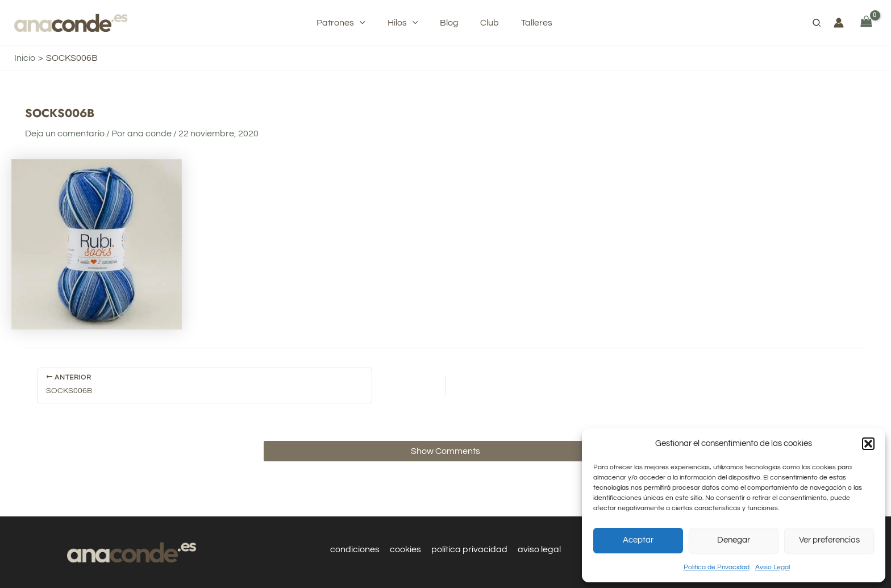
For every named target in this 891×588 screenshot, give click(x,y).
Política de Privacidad (717, 567)
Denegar (734, 540)
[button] (868, 444)
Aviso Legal (773, 567)
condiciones (357, 549)
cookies (406, 549)
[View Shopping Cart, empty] (866, 23)
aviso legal (538, 549)
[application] (369, 23)
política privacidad (469, 549)
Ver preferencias (829, 540)
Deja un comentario (65, 134)
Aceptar (638, 540)
